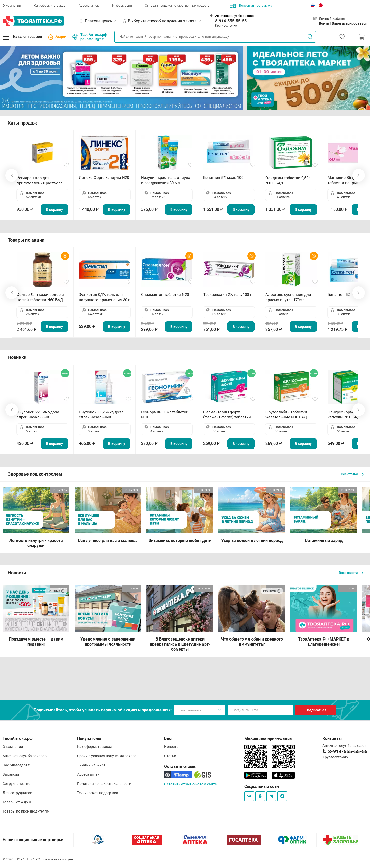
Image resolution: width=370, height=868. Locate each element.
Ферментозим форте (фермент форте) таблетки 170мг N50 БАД (227, 415)
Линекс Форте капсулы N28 (104, 178)
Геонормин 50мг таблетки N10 (165, 415)
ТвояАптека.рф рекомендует (90, 37)
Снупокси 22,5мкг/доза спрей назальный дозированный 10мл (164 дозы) (40, 415)
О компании (12, 6)
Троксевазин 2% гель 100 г (227, 295)
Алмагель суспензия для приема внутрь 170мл (288, 297)
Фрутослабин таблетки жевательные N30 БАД (286, 415)
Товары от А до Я (17, 802)
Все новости (351, 573)
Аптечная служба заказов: (236, 16)
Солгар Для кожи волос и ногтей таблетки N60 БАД (40, 297)
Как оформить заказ (50, 6)
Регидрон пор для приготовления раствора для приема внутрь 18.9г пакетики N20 (40, 181)
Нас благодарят (16, 765)
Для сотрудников (17, 793)
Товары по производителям (26, 811)
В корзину (54, 209)
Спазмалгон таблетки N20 (165, 295)
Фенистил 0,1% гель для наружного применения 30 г (104, 297)
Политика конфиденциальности (104, 784)
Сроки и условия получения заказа (107, 756)
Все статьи (352, 474)
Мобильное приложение (268, 739)
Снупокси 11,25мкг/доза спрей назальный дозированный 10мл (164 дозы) (102, 415)
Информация (122, 6)
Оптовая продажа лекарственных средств (177, 6)
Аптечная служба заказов (25, 756)
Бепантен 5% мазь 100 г (225, 178)
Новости (171, 747)
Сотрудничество (16, 784)
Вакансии (11, 774)
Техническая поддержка (98, 793)
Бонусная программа (251, 5)
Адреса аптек (89, 6)
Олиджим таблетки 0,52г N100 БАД (288, 180)
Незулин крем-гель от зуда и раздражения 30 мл (166, 180)
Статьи (170, 756)
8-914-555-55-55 (231, 21)
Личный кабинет (91, 765)
